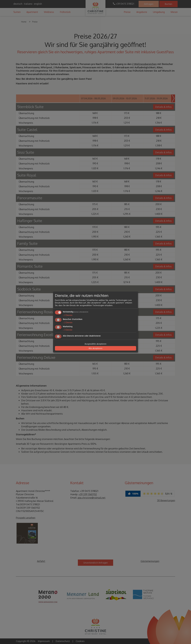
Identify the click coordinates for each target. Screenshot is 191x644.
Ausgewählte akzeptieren (95, 344)
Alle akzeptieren (95, 348)
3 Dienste (68, 330)
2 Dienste (68, 315)
